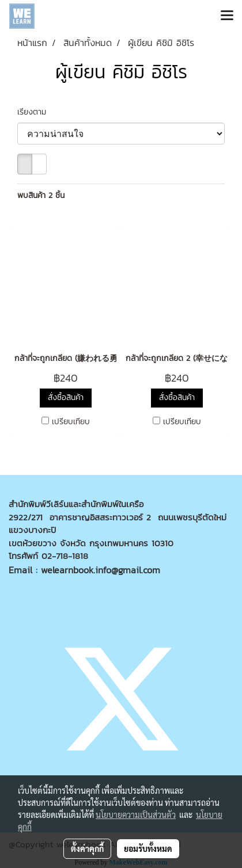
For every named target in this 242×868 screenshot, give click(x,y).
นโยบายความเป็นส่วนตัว (136, 814)
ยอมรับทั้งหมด (148, 848)
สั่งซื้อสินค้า (66, 397)
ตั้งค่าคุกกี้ (87, 848)
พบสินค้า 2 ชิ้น (41, 195)
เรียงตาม (36, 112)
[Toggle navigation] (227, 16)
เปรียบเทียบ (71, 422)
